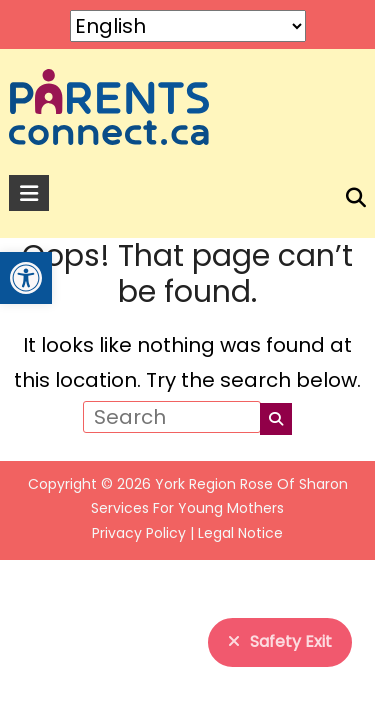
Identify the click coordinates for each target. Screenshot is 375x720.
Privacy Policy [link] (139, 533)
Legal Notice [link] (240, 533)
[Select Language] (188, 26)
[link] (26, 278)
